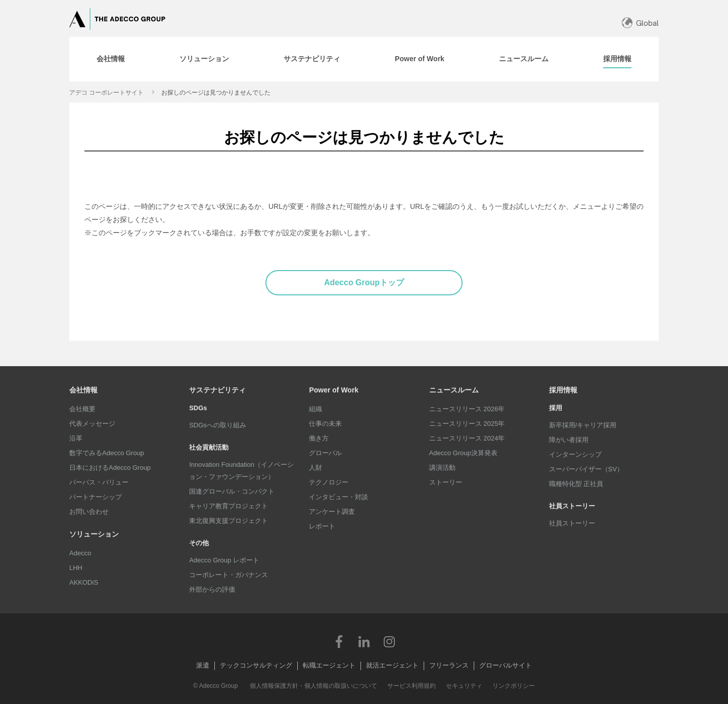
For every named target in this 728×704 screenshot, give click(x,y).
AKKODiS (84, 582)
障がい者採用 (569, 440)
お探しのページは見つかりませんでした (216, 93)
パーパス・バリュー (99, 482)
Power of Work (334, 390)
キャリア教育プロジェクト (229, 506)
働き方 (319, 438)
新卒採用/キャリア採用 (583, 425)
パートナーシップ (96, 497)
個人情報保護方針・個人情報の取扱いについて (313, 686)
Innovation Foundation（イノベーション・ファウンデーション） (241, 471)
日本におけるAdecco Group (110, 468)
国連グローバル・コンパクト (232, 491)
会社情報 (83, 390)
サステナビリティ (217, 390)
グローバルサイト (506, 665)
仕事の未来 (325, 424)
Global (647, 23)
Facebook (339, 641)
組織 (315, 409)
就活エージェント (392, 665)
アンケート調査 (332, 512)
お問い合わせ (89, 512)
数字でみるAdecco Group (107, 453)
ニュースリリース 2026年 (467, 409)
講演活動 (442, 468)
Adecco (80, 553)
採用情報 (563, 390)
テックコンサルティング (256, 665)
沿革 (76, 438)
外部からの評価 (212, 589)
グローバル (325, 453)
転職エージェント (329, 665)
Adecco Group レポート (224, 560)
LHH (76, 568)
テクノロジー (329, 482)
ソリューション (94, 534)
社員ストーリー (572, 523)
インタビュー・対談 (338, 497)
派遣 (203, 665)
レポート (322, 526)
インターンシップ (575, 454)
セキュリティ (464, 686)
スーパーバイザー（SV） (586, 469)
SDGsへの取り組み (218, 425)
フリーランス (449, 665)
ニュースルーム (454, 390)
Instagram (389, 641)
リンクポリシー (514, 686)
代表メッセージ (92, 424)
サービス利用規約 (412, 686)
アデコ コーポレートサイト (106, 93)
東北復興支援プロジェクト (229, 521)
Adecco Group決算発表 (463, 453)
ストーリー (446, 482)
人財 (315, 468)
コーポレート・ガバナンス (229, 575)
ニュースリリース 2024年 (467, 438)
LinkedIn (364, 641)
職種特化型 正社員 (576, 484)
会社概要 (82, 409)
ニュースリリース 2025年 (467, 424)
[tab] (111, 59)
